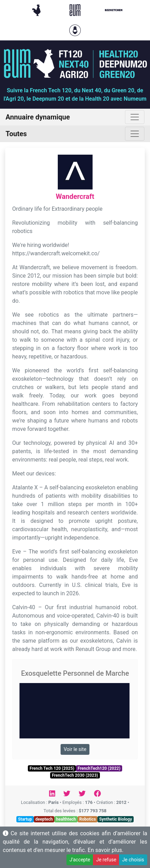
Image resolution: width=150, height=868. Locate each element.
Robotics (88, 819)
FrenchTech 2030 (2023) (75, 775)
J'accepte (80, 860)
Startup (25, 819)
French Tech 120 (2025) (52, 768)
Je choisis (133, 860)
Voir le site (75, 749)
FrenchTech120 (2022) (99, 768)
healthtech (66, 819)
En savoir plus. (106, 850)
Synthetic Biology (116, 819)
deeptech (44, 819)
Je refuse (106, 860)
